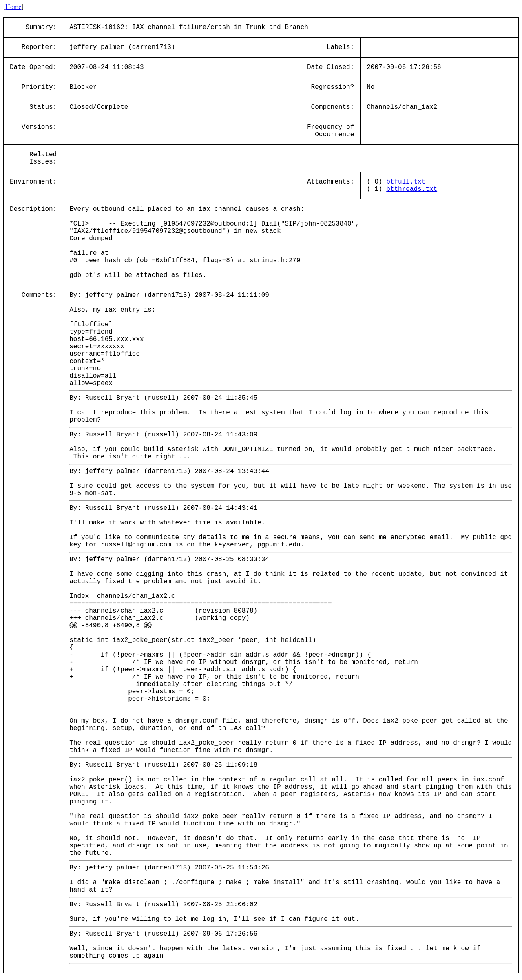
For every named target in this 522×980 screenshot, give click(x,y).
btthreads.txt (412, 189)
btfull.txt (406, 182)
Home (13, 7)
